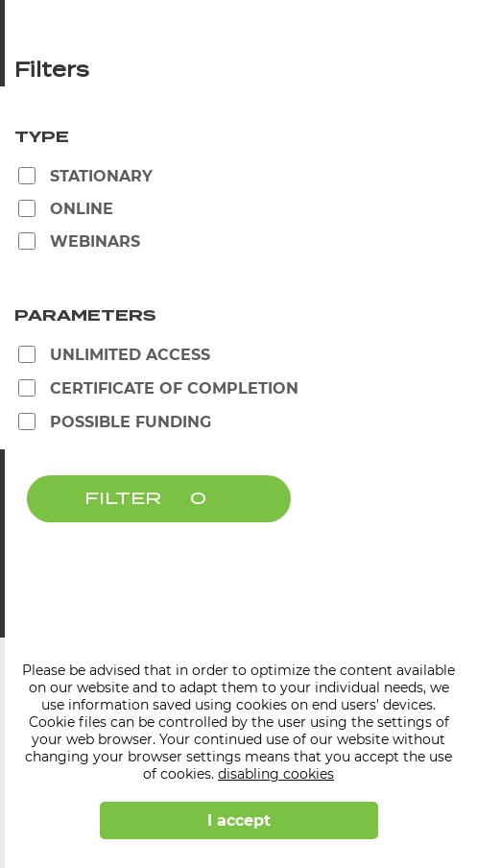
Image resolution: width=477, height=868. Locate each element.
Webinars (95, 241)
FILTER (123, 499)
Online (82, 209)
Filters (52, 71)
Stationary (101, 176)
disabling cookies (276, 774)
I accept (239, 820)
